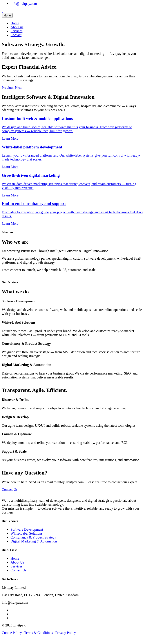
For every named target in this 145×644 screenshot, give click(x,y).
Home (15, 23)
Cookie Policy (12, 633)
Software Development (27, 529)
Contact (16, 35)
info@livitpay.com (24, 4)
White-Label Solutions (26, 533)
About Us (17, 562)
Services (16, 31)
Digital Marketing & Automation (34, 541)
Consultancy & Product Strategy (33, 537)
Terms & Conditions (38, 633)
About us (17, 27)
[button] (8, 88)
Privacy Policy (66, 633)
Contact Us (10, 490)
